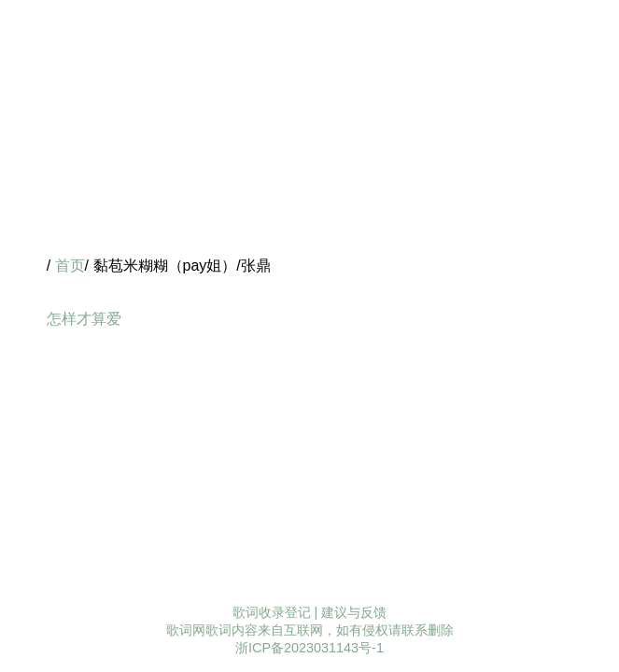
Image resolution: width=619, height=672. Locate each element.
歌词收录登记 (272, 612)
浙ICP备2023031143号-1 (309, 648)
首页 (70, 266)
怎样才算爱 (84, 319)
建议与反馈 (354, 612)
